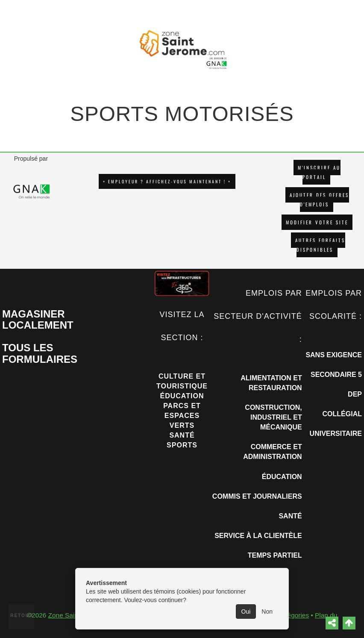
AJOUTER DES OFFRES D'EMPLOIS (319, 200)
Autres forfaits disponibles (320, 245)
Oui (246, 612)
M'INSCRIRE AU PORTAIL (319, 172)
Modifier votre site (317, 222)
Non (267, 612)
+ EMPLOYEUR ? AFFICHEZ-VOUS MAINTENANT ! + (167, 181)
